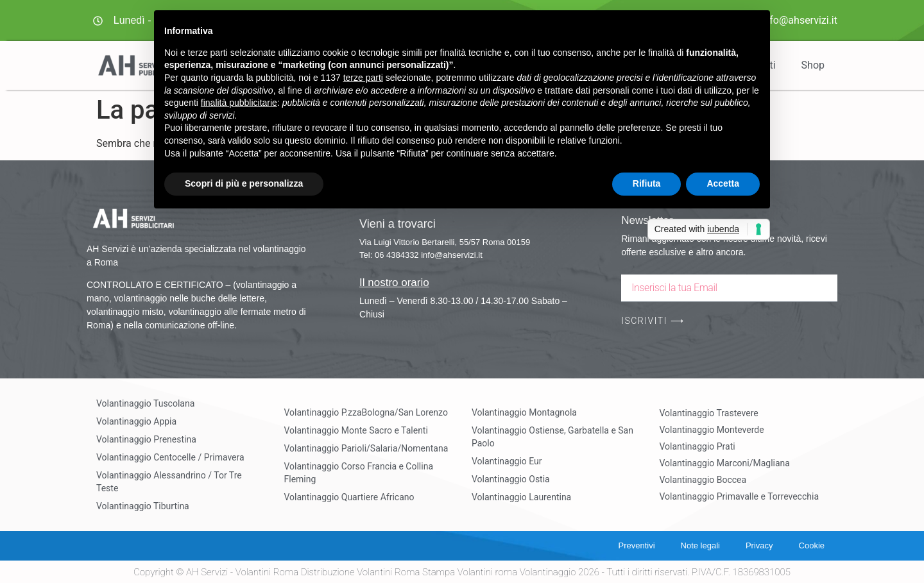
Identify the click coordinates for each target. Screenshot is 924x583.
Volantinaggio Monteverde (712, 430)
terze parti (363, 78)
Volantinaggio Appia (136, 421)
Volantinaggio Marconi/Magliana (725, 463)
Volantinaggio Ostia (511, 479)
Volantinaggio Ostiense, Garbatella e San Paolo (552, 437)
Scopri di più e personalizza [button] (244, 183)
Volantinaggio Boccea (703, 480)
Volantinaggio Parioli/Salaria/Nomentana (366, 448)
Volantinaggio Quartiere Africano (349, 497)
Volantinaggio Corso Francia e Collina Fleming (359, 473)
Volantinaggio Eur (507, 461)
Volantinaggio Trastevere (709, 413)
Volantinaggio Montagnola (524, 412)
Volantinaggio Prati (697, 446)
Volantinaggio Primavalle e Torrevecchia (740, 496)
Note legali (700, 545)
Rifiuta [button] (647, 183)
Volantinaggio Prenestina (146, 439)
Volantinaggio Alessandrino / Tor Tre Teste (169, 482)
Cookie (812, 545)
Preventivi (636, 545)
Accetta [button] (723, 183)
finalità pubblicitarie (239, 103)
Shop (813, 65)
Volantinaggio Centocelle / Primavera (170, 457)
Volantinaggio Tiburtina (143, 506)
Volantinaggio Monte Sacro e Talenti (356, 430)
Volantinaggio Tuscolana (145, 403)
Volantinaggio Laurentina (521, 497)
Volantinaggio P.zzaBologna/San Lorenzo (366, 412)
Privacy (759, 545)
